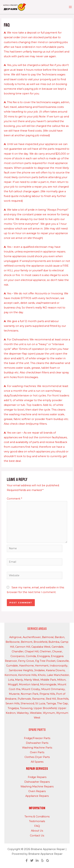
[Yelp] (42, 860)
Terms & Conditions (37, 817)
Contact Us (37, 836)
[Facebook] (27, 860)
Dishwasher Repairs (37, 782)
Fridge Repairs (37, 777)
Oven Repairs (37, 791)
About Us (37, 831)
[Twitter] (32, 860)
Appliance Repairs (37, 796)
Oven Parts (37, 752)
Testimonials (37, 821)
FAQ (37, 826)
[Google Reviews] (48, 860)
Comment (14, 499)
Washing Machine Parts (37, 748)
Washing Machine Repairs (37, 787)
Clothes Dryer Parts (37, 757)
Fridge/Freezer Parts (37, 738)
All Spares (37, 762)
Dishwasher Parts (37, 743)
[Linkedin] (37, 860)
